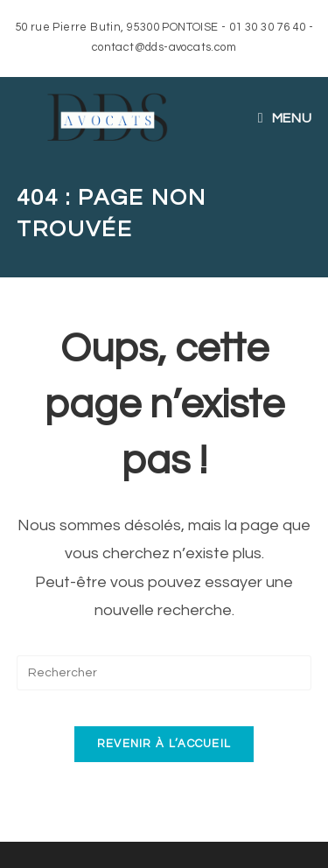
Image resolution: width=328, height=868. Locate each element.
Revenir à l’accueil (164, 744)
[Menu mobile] (285, 118)
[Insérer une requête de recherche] (164, 673)
